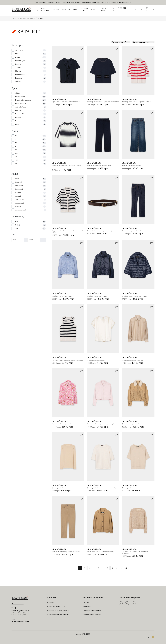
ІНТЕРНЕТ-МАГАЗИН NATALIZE (23, 18)
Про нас (51, 603)
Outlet (94, 9)
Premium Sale (84, 9)
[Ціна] (18, 240)
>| (126, 568)
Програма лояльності (56, 607)
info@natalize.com (20, 622)
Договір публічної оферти (58, 614)
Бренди (56, 9)
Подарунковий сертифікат (58, 610)
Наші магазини (18, 604)
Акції (75, 9)
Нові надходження (43, 9)
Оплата (86, 603)
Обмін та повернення (92, 610)
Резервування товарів (92, 614)
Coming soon (103, 9)
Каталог (41, 18)
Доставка (87, 607)
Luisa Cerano (59, 99)
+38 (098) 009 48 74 (20, 610)
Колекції (67, 9)
